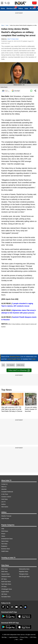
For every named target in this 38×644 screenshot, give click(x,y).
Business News (6, 549)
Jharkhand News (6, 577)
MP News (4, 579)
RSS (21, 640)
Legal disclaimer (13, 637)
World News (5, 531)
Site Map (4, 637)
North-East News (6, 582)
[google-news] (25, 607)
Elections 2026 (12, 8)
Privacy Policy (24, 637)
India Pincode (5, 519)
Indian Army (20, 365)
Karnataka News (6, 597)
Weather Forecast (6, 516)
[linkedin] (21, 607)
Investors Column (6, 497)
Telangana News (24, 574)
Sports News (5, 541)
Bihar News (5, 569)
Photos (3, 534)
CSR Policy (33, 637)
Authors (3, 504)
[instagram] (12, 607)
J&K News (4, 594)
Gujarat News (5, 592)
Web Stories (5, 507)
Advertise (4, 489)
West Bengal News (24, 577)
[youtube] (16, 607)
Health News (5, 551)
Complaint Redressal (7, 492)
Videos (21, 8)
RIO (17, 640)
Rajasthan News (24, 572)
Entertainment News (7, 539)
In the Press (5, 494)
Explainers (4, 546)
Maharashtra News (24, 569)
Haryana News (5, 574)
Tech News (4, 544)
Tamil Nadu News (6, 584)
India (26, 8)
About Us (4, 487)
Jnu (3, 365)
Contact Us (4, 484)
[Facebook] (3, 607)
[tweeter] (8, 607)
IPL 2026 (33, 8)
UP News (4, 587)
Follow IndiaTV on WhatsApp (19, 370)
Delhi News (4, 572)
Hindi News (4, 499)
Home (3, 8)
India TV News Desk (13, 39)
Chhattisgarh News (7, 589)
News (3, 25)
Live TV (3, 502)
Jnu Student (11, 365)
